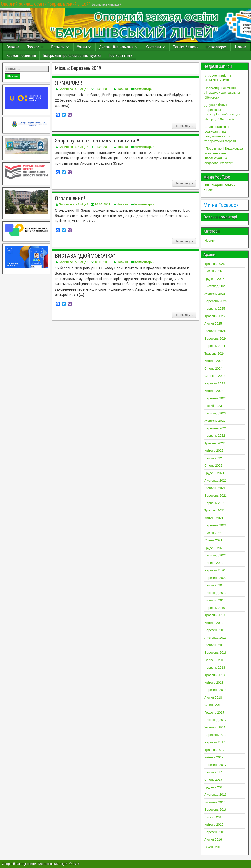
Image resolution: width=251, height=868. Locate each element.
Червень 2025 (215, 309)
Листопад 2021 (215, 480)
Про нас (33, 47)
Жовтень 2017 (215, 727)
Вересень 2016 (216, 810)
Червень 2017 (215, 742)
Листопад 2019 (215, 593)
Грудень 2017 (214, 712)
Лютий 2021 (213, 533)
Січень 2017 (213, 780)
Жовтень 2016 (215, 802)
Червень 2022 (215, 436)
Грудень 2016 (214, 787)
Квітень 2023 (214, 391)
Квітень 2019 (214, 623)
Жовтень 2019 (215, 600)
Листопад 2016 (215, 795)
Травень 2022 (214, 443)
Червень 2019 (215, 608)
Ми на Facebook (221, 205)
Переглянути (184, 126)
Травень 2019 (214, 615)
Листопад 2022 (215, 413)
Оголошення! (70, 198)
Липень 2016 (214, 817)
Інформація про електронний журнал (72, 56)
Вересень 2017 (216, 735)
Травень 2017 (214, 750)
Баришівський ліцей (74, 89)
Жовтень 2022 (215, 421)
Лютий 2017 (213, 772)
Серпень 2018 (215, 660)
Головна (13, 47)
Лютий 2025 (213, 324)
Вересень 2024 (216, 338)
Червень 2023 (215, 383)
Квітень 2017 (214, 757)
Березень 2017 (215, 765)
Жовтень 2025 (215, 294)
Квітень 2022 (214, 451)
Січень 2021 (213, 540)
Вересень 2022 (216, 428)
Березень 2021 (215, 525)
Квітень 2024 (214, 361)
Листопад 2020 (215, 555)
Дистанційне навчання (116, 47)
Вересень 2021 (216, 495)
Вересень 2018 (216, 653)
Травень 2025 (214, 316)
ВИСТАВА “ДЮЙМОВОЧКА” (85, 256)
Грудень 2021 (214, 473)
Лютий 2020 (213, 585)
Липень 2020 (214, 563)
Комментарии (144, 89)
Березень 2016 (215, 832)
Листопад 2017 (215, 720)
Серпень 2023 (215, 376)
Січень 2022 (213, 466)
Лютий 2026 (213, 271)
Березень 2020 (215, 578)
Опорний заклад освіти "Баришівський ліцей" (45, 4)
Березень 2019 (215, 630)
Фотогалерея (216, 47)
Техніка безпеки (186, 47)
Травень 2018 (214, 675)
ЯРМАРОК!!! (69, 83)
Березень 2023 (215, 398)
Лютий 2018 (213, 697)
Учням (82, 47)
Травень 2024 (214, 353)
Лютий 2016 (213, 839)
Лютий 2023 (213, 406)
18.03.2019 (103, 204)
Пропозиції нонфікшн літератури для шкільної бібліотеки (222, 93)
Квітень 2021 (214, 518)
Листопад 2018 (215, 638)
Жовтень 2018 (215, 645)
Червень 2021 (215, 503)
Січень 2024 (213, 368)
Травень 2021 (214, 510)
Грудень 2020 (214, 548)
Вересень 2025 (216, 301)
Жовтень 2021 (215, 488)
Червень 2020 (215, 570)
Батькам (58, 47)
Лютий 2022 (213, 458)
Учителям (153, 47)
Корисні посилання (21, 56)
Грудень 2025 (214, 279)
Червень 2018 (215, 668)
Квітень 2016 (214, 824)
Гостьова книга (120, 56)
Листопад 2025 (215, 286)
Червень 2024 (215, 346)
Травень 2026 (214, 264)
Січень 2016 (213, 847)
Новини (240, 47)
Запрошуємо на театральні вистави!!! (97, 141)
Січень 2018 (213, 705)
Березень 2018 (215, 690)
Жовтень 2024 (215, 331)
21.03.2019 (103, 89)
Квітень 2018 (214, 683)
